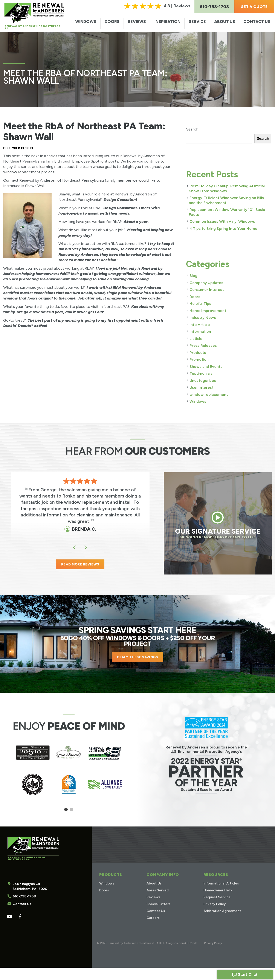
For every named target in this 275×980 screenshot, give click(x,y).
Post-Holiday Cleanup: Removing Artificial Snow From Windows (227, 188)
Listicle (196, 339)
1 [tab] (66, 811)
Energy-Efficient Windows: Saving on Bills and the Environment (226, 200)
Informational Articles (221, 890)
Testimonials (201, 373)
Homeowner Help (218, 896)
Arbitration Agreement (222, 917)
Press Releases (203, 346)
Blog (193, 276)
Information (200, 332)
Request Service (217, 903)
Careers (153, 924)
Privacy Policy (215, 910)
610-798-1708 (24, 896)
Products (198, 353)
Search (192, 129)
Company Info (163, 881)
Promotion (199, 359)
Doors (112, 22)
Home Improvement (208, 311)
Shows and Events (206, 367)
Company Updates (206, 283)
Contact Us (257, 22)
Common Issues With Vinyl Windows (222, 221)
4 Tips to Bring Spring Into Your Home (223, 229)
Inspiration (167, 22)
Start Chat (245, 974)
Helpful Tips (200, 304)
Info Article (200, 325)
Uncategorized (203, 381)
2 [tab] (72, 811)
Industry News (203, 318)
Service (197, 22)
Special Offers (158, 910)
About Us (225, 22)
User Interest (202, 387)
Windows (86, 22)
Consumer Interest (207, 290)
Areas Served (158, 896)
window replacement (209, 395)
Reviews (137, 22)
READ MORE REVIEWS (80, 564)
